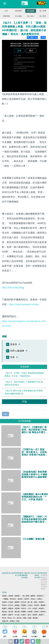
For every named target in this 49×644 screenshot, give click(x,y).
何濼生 (40, 599)
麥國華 (17, 602)
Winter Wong (7, 618)
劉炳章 (20, 599)
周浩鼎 (4, 605)
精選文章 (5, 621)
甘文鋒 (17, 615)
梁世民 (27, 599)
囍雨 (18, 621)
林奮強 (12, 621)
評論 (5, 414)
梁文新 (19, 618)
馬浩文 (33, 599)
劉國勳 (24, 612)
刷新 (19, 51)
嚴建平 (11, 615)
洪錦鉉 (36, 612)
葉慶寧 (4, 608)
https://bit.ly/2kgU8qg (13, 288)
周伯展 (36, 605)
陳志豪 (35, 618)
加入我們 (44, 582)
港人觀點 (18, 16)
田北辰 (11, 605)
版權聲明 (44, 580)
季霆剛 (24, 605)
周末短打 (13, 599)
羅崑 (25, 618)
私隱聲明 (44, 575)
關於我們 (44, 573)
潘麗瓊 (43, 605)
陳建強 (11, 608)
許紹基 (11, 602)
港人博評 (43, 16)
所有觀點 (25, 578)
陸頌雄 (43, 612)
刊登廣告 (44, 587)
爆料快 (43, 589)
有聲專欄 (6, 16)
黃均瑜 (11, 612)
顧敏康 (17, 596)
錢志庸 (17, 612)
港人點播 (31, 11)
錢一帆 (30, 602)
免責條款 (44, 578)
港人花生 (31, 16)
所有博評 (38, 578)
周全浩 (24, 608)
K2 (14, 618)
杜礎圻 (24, 615)
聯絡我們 (44, 584)
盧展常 (41, 615)
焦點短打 (40, 596)
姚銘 (30, 618)
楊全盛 (4, 612)
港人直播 (43, 11)
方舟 (29, 608)
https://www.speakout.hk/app (24, 304)
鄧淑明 (41, 608)
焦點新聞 (18, 11)
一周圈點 (5, 599)
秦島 (36, 602)
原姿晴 (4, 602)
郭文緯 (24, 602)
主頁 (6, 11)
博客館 (37, 575)
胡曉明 (41, 602)
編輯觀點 (25, 575)
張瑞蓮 (11, 596)
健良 (29, 615)
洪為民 (35, 608)
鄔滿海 (17, 605)
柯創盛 (30, 612)
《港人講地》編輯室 (28, 596)
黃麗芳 (4, 615)
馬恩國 (17, 608)
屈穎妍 (4, 596)
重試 (31, 51)
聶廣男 (35, 615)
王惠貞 (30, 605)
